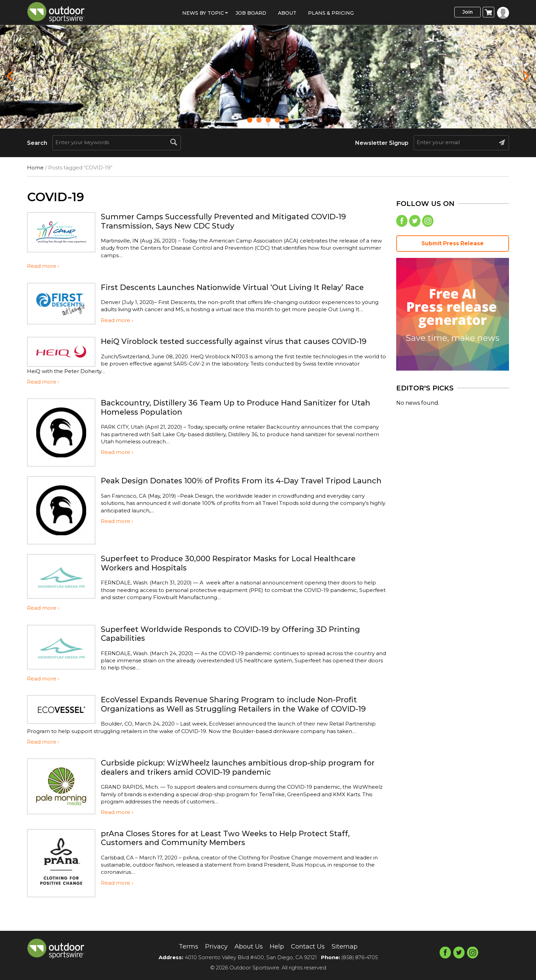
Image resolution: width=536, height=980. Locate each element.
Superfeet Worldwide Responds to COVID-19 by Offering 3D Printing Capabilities (242, 644)
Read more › (43, 266)
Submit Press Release (453, 245)
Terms (182, 946)
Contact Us (311, 946)
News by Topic (203, 13)
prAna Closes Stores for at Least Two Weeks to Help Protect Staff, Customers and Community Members (236, 858)
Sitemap (351, 946)
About (287, 13)
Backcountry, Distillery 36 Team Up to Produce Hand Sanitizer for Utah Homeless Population (236, 418)
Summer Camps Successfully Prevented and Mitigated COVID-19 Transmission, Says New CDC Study (235, 221)
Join (464, 12)
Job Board (251, 13)
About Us (247, 946)
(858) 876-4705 (360, 957)
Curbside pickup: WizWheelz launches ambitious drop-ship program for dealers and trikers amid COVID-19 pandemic (242, 787)
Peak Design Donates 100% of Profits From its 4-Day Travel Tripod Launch (237, 496)
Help (277, 946)
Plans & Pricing (331, 13)
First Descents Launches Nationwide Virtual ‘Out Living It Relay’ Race (233, 292)
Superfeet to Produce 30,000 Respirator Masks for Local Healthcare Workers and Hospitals (240, 574)
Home (35, 168)
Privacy (212, 946)
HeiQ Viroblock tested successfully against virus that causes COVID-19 (241, 355)
